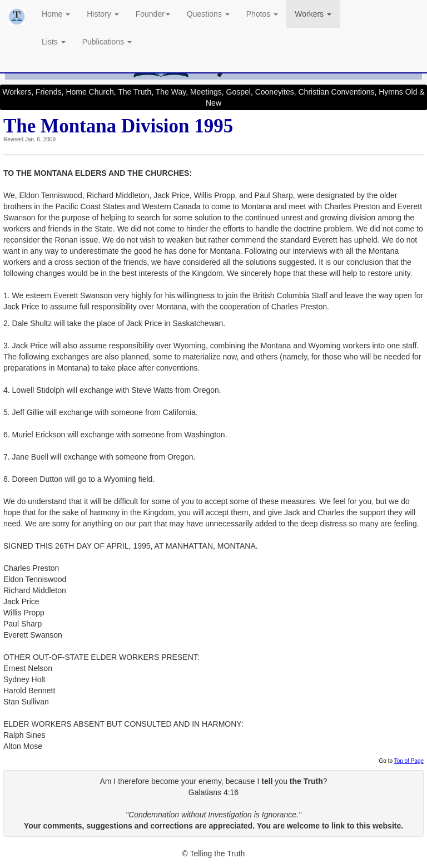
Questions (208, 14)
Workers (313, 14)
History (103, 14)
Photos (262, 14)
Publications (107, 42)
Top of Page (409, 761)
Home (56, 14)
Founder (153, 14)
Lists (54, 42)
